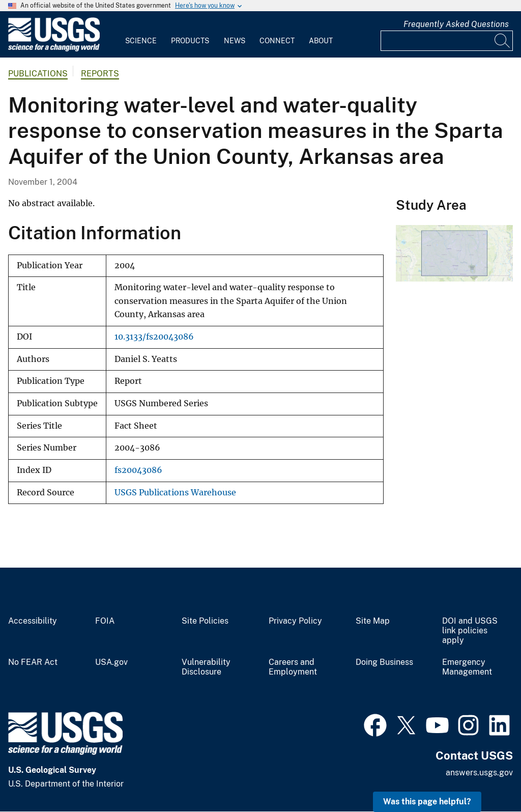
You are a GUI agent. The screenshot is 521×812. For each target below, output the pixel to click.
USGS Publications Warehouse (175, 493)
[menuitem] (141, 35)
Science (141, 41)
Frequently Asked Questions (456, 24)
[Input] (447, 41)
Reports (100, 74)
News (235, 41)
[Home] (54, 49)
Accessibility (33, 621)
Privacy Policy (295, 621)
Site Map (373, 621)
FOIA (105, 621)
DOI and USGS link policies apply (470, 631)
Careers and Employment (293, 667)
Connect (277, 41)
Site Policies (205, 621)
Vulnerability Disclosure (206, 667)
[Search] (503, 41)
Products (190, 41)
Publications (38, 74)
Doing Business (384, 662)
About (321, 41)
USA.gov (111, 662)
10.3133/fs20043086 (154, 337)
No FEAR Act (33, 662)
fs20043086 (138, 470)
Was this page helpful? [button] (427, 802)
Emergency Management (467, 667)
